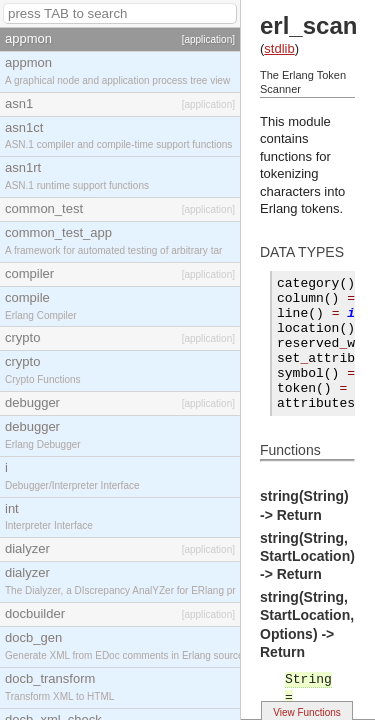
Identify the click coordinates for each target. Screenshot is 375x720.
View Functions (307, 712)
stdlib (279, 48)
